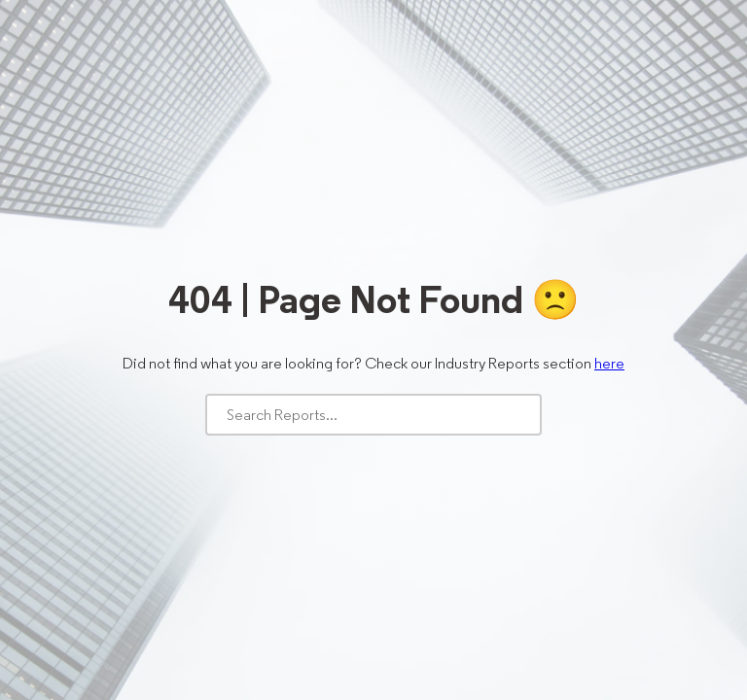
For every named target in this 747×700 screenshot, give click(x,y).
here (609, 363)
